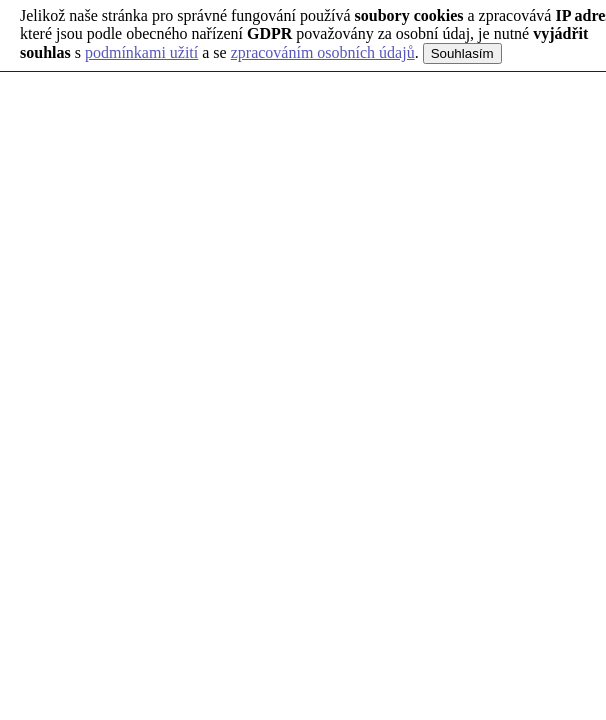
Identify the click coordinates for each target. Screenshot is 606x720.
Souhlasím (462, 53)
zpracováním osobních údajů (323, 52)
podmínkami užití (141, 52)
